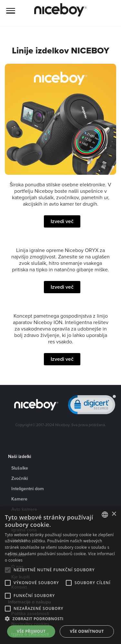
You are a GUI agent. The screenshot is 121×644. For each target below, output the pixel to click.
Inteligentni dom (28, 489)
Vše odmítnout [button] (87, 631)
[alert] (60, 575)
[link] (92, 406)
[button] (60, 619)
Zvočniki (20, 478)
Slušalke (20, 468)
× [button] (114, 514)
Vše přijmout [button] (31, 631)
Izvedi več (62, 221)
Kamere (19, 499)
